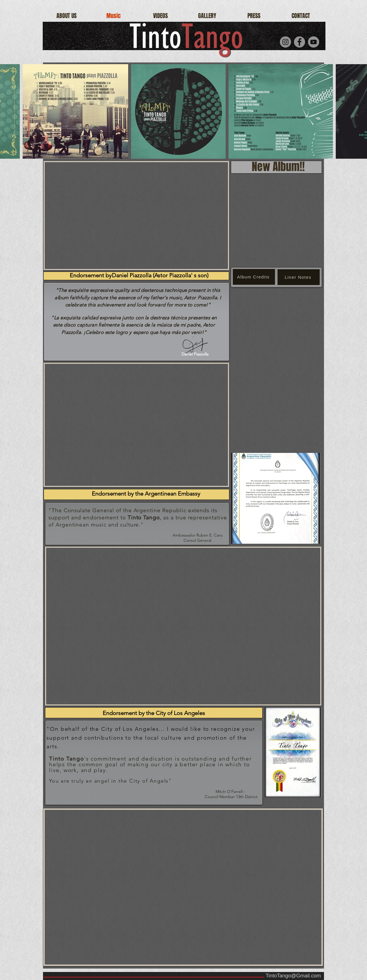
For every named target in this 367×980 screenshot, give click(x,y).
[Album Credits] (254, 277)
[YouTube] (314, 42)
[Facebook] (299, 42)
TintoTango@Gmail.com (293, 976)
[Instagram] (285, 42)
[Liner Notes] (299, 277)
